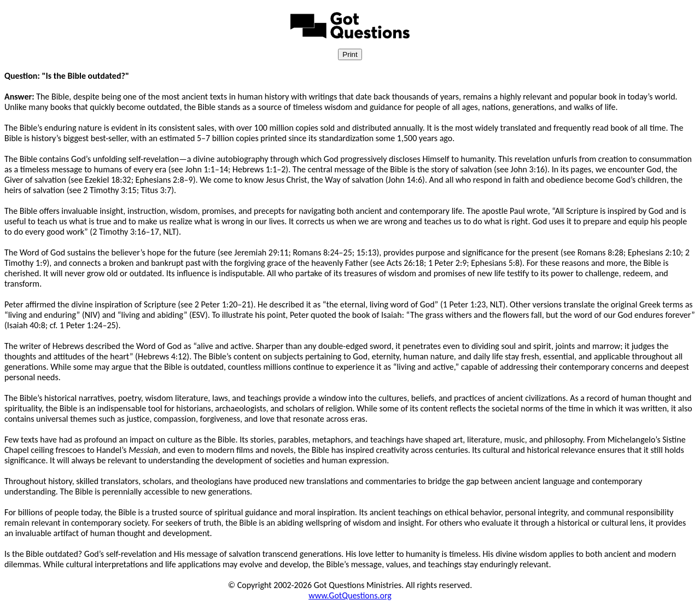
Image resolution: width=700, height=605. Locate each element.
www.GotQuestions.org (350, 595)
